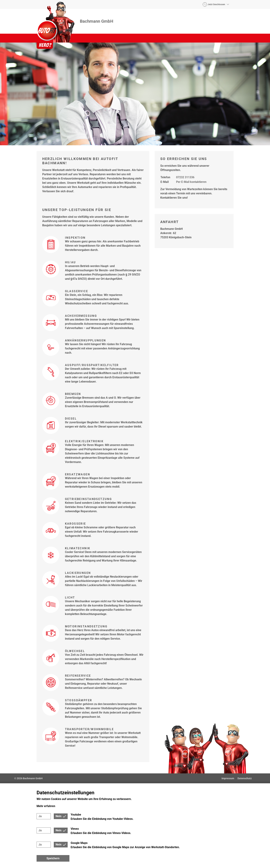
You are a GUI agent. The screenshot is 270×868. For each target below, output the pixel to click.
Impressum (228, 778)
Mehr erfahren (46, 806)
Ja (40, 816)
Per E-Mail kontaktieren (191, 182)
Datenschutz (245, 778)
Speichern (53, 858)
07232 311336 (185, 177)
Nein (58, 816)
